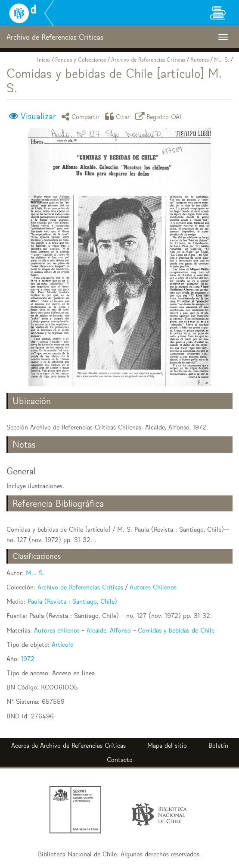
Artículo (63, 644)
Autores (200, 60)
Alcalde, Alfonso (109, 630)
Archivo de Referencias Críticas (148, 60)
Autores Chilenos (153, 587)
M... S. (222, 60)
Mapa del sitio (167, 745)
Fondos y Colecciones (81, 60)
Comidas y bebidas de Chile (176, 630)
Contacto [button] (120, 760)
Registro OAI (160, 116)
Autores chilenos (57, 630)
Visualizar (38, 116)
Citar (119, 116)
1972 (28, 659)
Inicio (43, 60)
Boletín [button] (218, 745)
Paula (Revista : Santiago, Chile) (72, 601)
